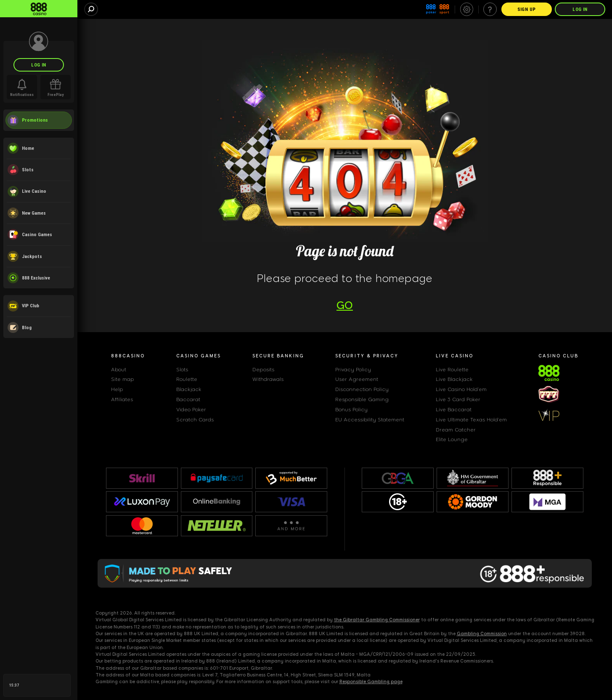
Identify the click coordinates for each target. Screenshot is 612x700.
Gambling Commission (482, 634)
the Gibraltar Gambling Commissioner (377, 620)
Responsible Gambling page (371, 682)
